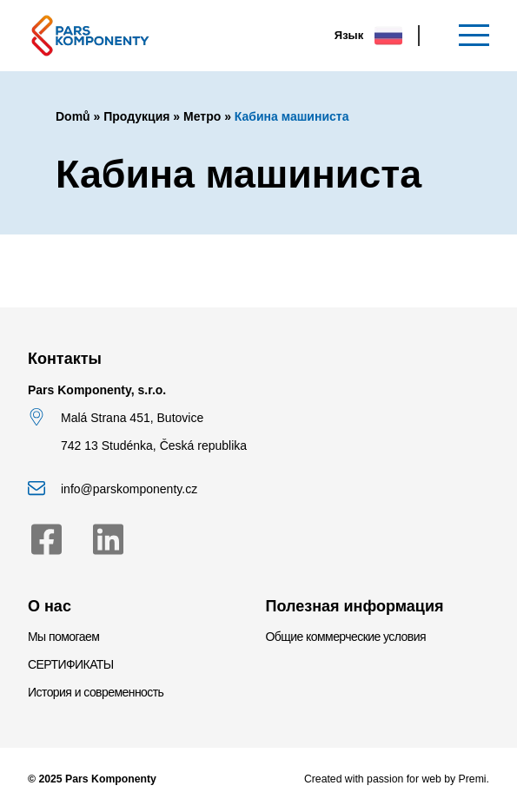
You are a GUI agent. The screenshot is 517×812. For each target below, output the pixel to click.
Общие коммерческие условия (346, 637)
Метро (202, 116)
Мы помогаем (63, 637)
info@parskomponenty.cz (129, 489)
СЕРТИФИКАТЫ (71, 664)
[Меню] (474, 35)
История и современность (96, 692)
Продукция (136, 116)
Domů (73, 116)
